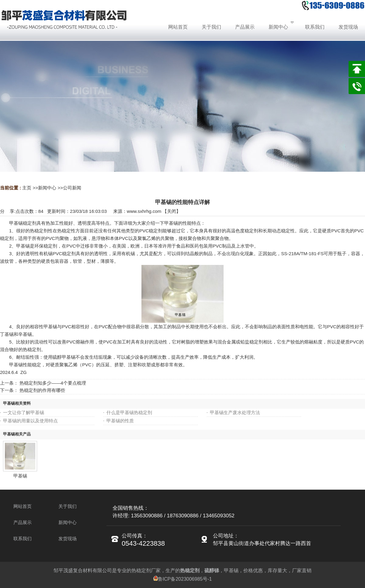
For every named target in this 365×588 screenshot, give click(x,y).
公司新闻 (72, 188)
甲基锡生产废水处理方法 (235, 412)
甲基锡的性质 (120, 421)
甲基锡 (20, 476)
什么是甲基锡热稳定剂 (129, 412)
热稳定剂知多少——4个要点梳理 (53, 383)
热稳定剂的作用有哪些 (42, 390)
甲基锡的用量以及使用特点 (30, 421)
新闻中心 (47, 188)
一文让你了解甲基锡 (24, 412)
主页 (27, 188)
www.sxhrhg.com (144, 211)
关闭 (172, 211)
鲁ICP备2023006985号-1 (183, 579)
